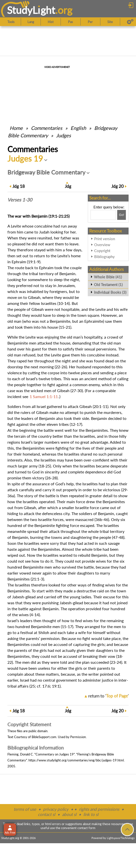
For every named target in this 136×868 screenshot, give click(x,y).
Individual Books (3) (110, 292)
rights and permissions (99, 809)
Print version (105, 239)
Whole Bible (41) (108, 277)
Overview (102, 245)
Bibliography (104, 257)
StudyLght (31, 10)
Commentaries (47, 128)
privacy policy (56, 809)
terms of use (25, 809)
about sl (69, 814)
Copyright (102, 251)
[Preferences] (130, 22)
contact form (86, 828)
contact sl (46, 814)
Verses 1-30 (20, 200)
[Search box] (103, 215)
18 (19, 186)
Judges (64, 135)
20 (117, 186)
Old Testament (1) (108, 285)
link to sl (91, 814)
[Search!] (122, 215)
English (78, 128)
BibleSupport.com (44, 737)
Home (16, 128)
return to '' (108, 696)
